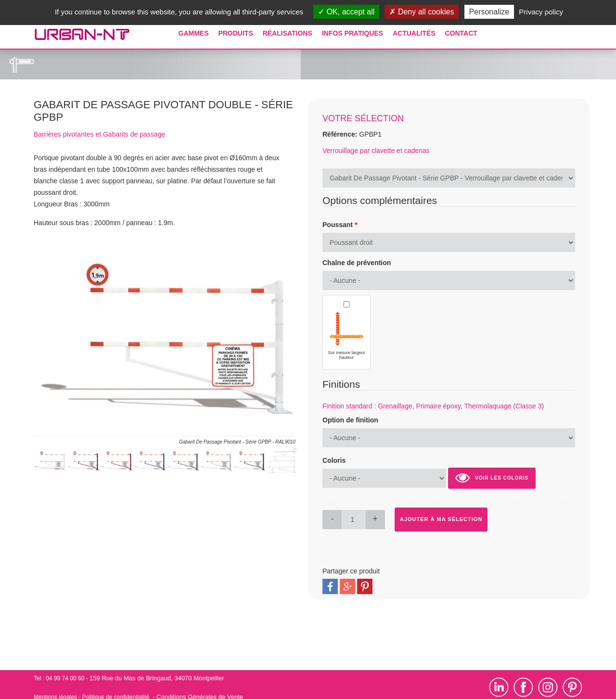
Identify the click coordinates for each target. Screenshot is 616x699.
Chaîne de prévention (357, 263)
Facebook (330, 586)
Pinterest (365, 586)
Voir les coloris (492, 478)
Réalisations (288, 33)
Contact (461, 33)
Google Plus (347, 586)
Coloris (334, 460)
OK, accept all (346, 12)
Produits (235, 33)
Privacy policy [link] (541, 12)
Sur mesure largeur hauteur (346, 355)
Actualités (414, 33)
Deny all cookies (422, 12)
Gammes (194, 33)
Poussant (340, 225)
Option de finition (350, 420)
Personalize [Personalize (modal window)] (489, 12)
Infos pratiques (353, 33)
